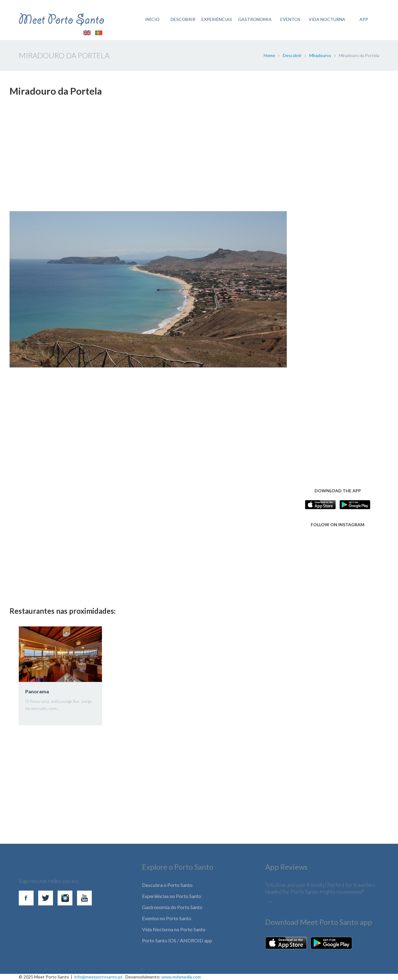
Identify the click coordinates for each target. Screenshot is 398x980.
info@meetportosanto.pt (98, 977)
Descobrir (292, 55)
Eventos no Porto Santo (167, 918)
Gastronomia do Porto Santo (172, 907)
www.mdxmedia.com (181, 977)
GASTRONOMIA (255, 19)
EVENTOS (290, 19)
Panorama (37, 691)
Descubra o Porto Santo (167, 885)
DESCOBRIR (183, 19)
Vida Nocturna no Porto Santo (174, 929)
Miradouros (320, 55)
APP (364, 19)
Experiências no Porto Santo (172, 896)
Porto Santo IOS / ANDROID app (177, 940)
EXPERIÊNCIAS (217, 19)
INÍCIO (152, 19)
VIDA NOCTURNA (327, 19)
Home (269, 55)
